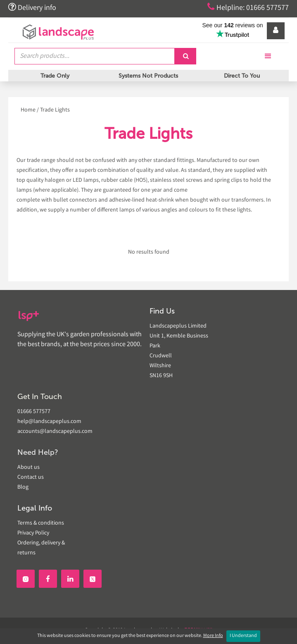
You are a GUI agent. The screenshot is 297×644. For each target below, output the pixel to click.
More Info (213, 636)
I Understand (243, 636)
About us (29, 468)
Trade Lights (55, 110)
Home (28, 110)
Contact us (31, 478)
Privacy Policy (33, 533)
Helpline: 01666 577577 (248, 7)
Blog (23, 487)
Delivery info (32, 7)
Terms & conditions (41, 523)
